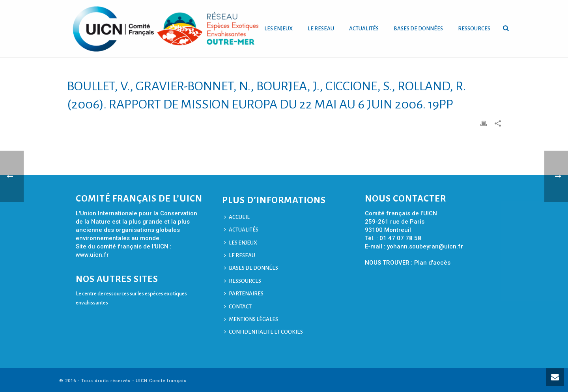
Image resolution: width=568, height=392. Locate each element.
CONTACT (238, 307)
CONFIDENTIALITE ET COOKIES (263, 332)
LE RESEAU (321, 29)
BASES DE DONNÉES (418, 29)
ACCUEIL (237, 217)
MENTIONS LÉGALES (251, 319)
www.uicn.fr (92, 255)
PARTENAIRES (244, 294)
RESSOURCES (474, 29)
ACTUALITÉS (364, 29)
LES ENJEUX (278, 29)
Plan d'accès (432, 263)
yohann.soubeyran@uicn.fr (425, 246)
